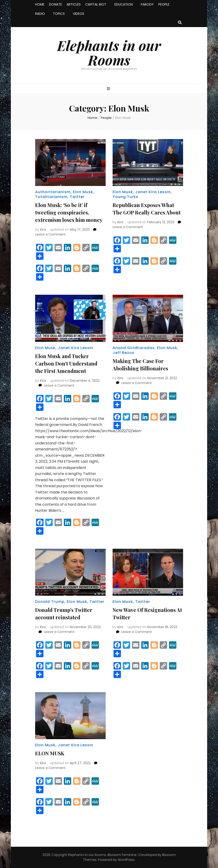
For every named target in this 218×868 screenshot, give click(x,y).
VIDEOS (78, 14)
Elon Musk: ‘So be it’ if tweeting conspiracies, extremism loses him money (69, 212)
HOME (40, 4)
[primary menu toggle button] (109, 89)
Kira (43, 229)
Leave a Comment (50, 234)
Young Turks (125, 197)
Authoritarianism (53, 192)
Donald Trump (50, 602)
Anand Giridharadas (134, 348)
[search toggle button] (180, 23)
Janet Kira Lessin (153, 192)
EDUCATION (124, 4)
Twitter (77, 197)
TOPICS (59, 14)
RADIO (40, 14)
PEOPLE (164, 4)
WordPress (126, 860)
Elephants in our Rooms (109, 52)
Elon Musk (83, 192)
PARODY (147, 4)
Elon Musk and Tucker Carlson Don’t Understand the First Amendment (66, 363)
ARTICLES (74, 4)
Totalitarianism (51, 197)
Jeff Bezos (123, 353)
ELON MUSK (50, 753)
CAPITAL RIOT (96, 4)
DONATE (55, 4)
